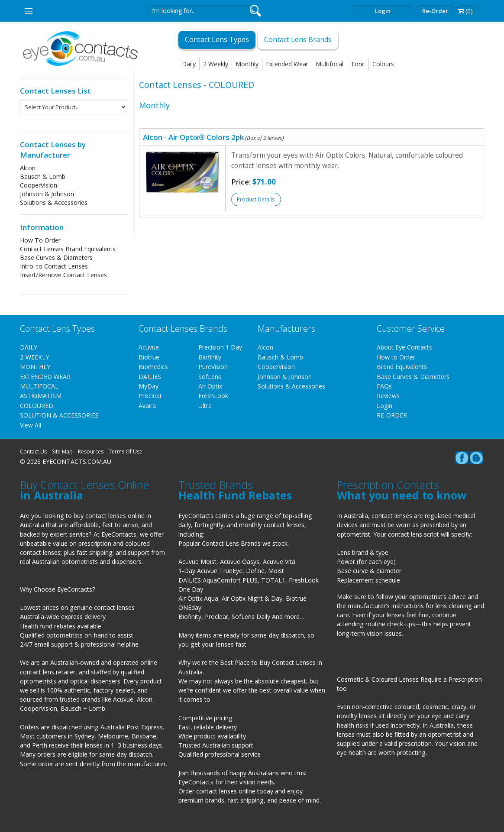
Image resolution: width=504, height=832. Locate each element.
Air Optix (210, 386)
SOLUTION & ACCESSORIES (59, 415)
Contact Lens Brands (298, 39)
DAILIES (150, 377)
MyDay (149, 386)
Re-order (435, 11)
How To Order (40, 240)
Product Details (256, 199)
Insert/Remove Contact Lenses (63, 275)
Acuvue (149, 347)
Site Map (62, 452)
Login (383, 11)
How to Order (396, 357)
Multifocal (330, 64)
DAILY (29, 347)
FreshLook (213, 396)
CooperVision (39, 185)
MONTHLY (35, 367)
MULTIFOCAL (39, 386)
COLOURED (37, 406)
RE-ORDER (392, 415)
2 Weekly (216, 64)
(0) (469, 11)
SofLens (210, 377)
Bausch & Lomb (43, 176)
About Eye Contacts (404, 347)
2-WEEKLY (34, 357)
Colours (383, 64)
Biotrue (149, 357)
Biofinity (210, 357)
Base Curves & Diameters (56, 257)
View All (31, 425)
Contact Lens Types (217, 39)
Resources (91, 452)
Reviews (388, 396)
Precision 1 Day (220, 347)
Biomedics (153, 367)
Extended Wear (287, 64)
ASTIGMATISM (41, 396)
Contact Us (33, 452)
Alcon (28, 168)
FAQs (384, 386)
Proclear (150, 396)
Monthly (247, 64)
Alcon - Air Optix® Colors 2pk (213, 137)
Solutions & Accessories (54, 202)
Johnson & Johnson (47, 194)
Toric (358, 64)
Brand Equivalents (402, 367)
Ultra (205, 406)
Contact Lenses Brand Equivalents (68, 249)
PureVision (213, 367)
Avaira (147, 406)
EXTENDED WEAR (45, 377)
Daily (189, 64)
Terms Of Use (126, 452)
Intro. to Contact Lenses (54, 266)
